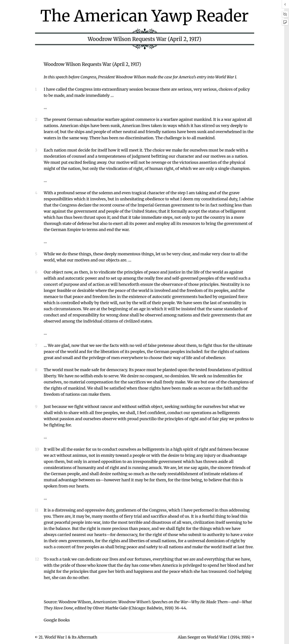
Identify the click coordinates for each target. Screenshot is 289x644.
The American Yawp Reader (144, 16)
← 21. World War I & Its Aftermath (66, 637)
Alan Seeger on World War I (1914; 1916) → (216, 637)
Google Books (57, 620)
